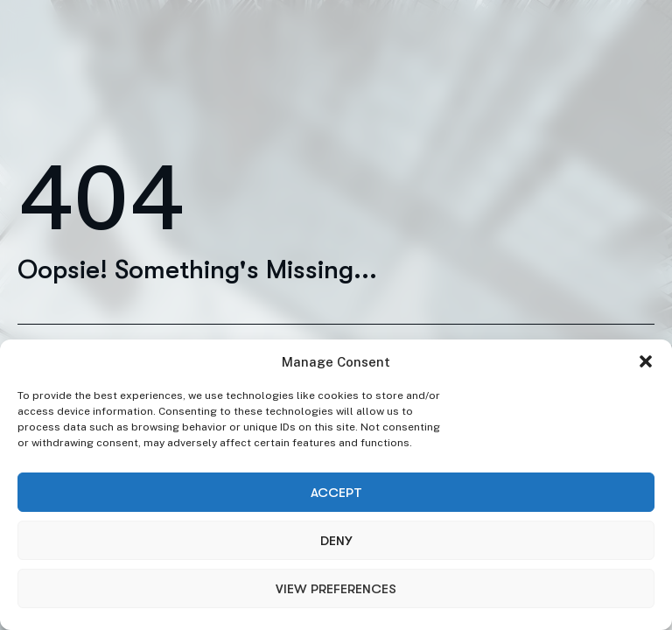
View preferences (336, 589)
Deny (336, 541)
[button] (646, 361)
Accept (336, 493)
